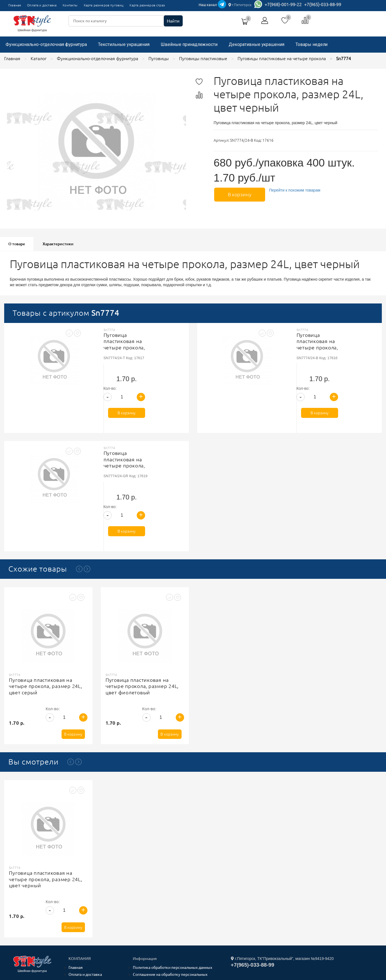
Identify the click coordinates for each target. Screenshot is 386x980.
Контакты (70, 5)
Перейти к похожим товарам (294, 190)
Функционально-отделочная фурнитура (46, 44)
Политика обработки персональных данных (173, 886)
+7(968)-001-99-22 (283, 4)
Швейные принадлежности (189, 44)
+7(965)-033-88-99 (323, 4)
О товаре (17, 244)
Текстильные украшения (124, 44)
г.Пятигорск (240, 5)
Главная (15, 5)
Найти (173, 21)
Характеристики (58, 244)
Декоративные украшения (256, 44)
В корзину (239, 194)
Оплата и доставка (42, 5)
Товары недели (312, 44)
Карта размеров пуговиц (104, 5)
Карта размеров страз (147, 5)
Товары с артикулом (66, 313)
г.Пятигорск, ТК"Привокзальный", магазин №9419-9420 (282, 877)
